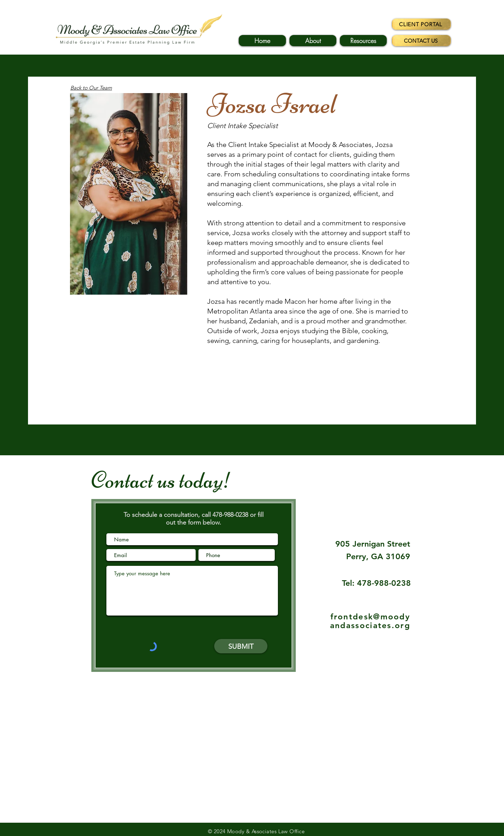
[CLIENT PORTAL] (421, 24)
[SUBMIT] (241, 646)
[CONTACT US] (421, 41)
